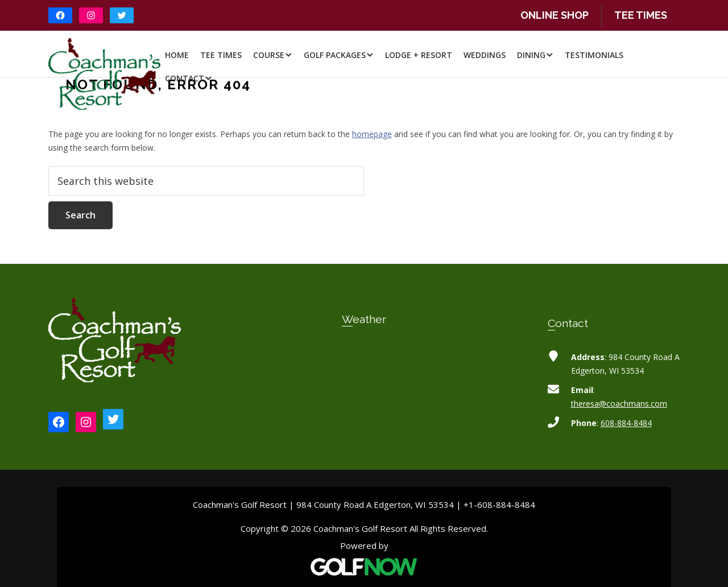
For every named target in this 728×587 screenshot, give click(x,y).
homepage (372, 134)
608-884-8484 (626, 423)
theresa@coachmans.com (619, 404)
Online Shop (555, 15)
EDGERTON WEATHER (364, 389)
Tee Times (641, 15)
